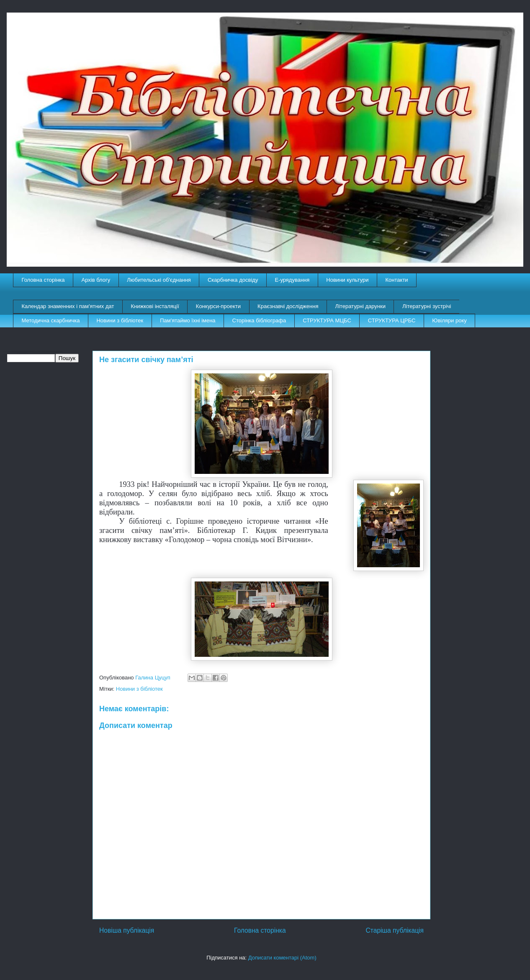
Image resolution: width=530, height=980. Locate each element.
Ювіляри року (449, 320)
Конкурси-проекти (218, 306)
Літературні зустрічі (427, 306)
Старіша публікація (395, 930)
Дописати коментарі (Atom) (282, 958)
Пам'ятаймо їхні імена (188, 320)
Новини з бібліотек (120, 320)
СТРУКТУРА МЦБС (327, 320)
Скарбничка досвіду (233, 280)
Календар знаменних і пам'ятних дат (68, 306)
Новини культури (347, 280)
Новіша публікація (127, 930)
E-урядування (292, 280)
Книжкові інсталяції (155, 306)
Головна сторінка (43, 280)
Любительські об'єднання (159, 280)
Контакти (397, 280)
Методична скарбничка (51, 320)
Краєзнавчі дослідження (288, 306)
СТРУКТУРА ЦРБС (392, 320)
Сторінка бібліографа (259, 320)
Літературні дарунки (360, 306)
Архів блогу (96, 280)
